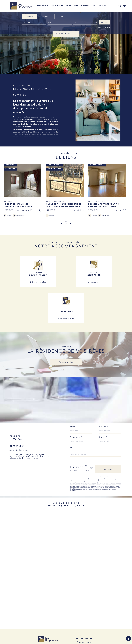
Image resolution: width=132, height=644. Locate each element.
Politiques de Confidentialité (93, 489)
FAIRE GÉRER (85, 6)
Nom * (73, 427)
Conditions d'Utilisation (107, 489)
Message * (75, 448)
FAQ (94, 6)
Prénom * (104, 427)
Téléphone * (76, 437)
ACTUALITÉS (102, 6)
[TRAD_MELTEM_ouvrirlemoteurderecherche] (120, 6)
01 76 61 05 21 (17, 446)
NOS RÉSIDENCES (57, 6)
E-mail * (103, 437)
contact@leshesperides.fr (20, 450)
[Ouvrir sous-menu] (49, 6)
